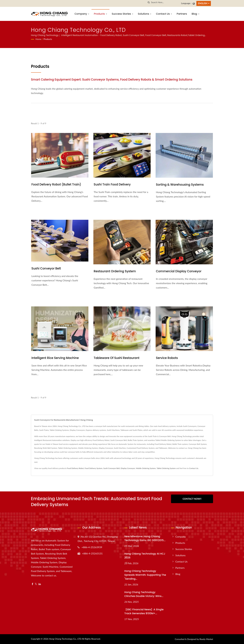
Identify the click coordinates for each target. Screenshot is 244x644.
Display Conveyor (128, 468)
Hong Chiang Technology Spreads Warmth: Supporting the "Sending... (145, 575)
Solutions (145, 14)
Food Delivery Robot (75, 468)
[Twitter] (36, 584)
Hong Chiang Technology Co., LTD (65, 639)
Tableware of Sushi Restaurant (117, 358)
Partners (182, 14)
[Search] (165, 2)
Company (82, 14)
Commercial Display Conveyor (179, 271)
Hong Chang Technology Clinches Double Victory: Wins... (144, 594)
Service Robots (167, 358)
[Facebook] (32, 584)
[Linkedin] (40, 584)
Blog (196, 14)
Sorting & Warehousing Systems (180, 185)
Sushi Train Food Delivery (112, 184)
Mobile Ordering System (146, 468)
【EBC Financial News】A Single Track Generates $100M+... (144, 611)
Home (38, 39)
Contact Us (164, 14)
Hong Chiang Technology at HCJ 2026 (145, 556)
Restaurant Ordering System (115, 271)
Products (100, 14)
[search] (149, 2)
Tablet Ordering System (166, 468)
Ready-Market (206, 639)
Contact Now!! (192, 499)
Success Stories (122, 14)
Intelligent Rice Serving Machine (55, 358)
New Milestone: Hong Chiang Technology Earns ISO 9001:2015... (145, 538)
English (203, 3)
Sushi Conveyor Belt (46, 268)
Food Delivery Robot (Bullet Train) (56, 184)
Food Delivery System (94, 468)
